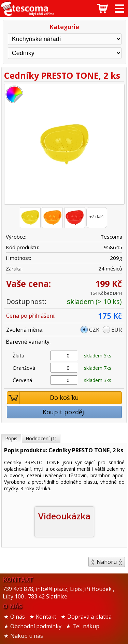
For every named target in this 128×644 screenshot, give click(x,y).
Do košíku (43, 398)
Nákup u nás (27, 636)
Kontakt (46, 617)
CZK (94, 330)
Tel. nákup (86, 626)
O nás (18, 617)
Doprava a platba (89, 617)
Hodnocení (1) (41, 438)
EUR (117, 330)
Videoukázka (64, 516)
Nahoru (107, 562)
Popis (11, 438)
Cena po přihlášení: (31, 316)
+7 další (97, 217)
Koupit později (64, 412)
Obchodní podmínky (36, 626)
